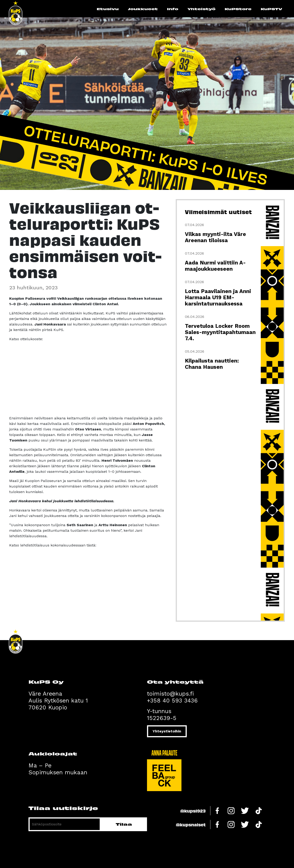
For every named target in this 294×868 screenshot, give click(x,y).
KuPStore (238, 9)
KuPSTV (271, 9)
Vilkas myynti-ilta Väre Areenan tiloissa (215, 237)
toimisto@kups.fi (170, 694)
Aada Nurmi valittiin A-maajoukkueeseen (215, 266)
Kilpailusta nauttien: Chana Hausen (212, 364)
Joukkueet (143, 9)
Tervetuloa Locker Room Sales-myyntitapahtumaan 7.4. (220, 332)
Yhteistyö (201, 9)
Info (173, 9)
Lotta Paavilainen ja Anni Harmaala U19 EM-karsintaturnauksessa (218, 298)
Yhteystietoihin (167, 731)
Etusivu (108, 9)
